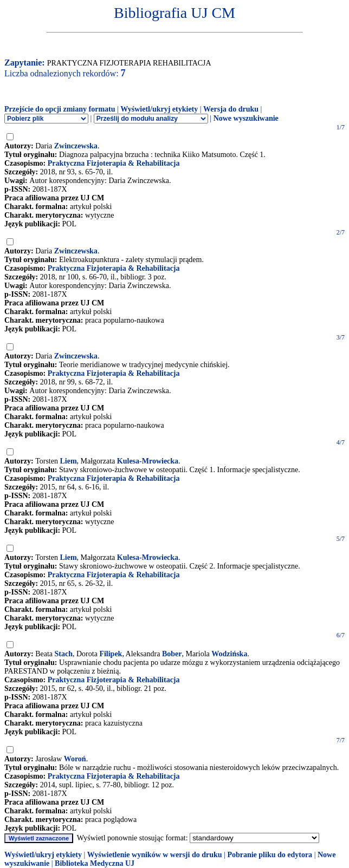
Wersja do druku (231, 109)
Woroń (75, 759)
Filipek (111, 654)
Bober (172, 654)
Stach (64, 654)
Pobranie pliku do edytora (270, 855)
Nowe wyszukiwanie (246, 118)
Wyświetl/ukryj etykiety (159, 109)
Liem (68, 461)
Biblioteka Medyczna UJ (95, 863)
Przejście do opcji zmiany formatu (60, 109)
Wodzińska (229, 654)
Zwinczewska (76, 146)
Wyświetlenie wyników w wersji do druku (155, 855)
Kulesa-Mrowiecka (148, 461)
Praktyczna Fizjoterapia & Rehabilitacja (114, 163)
